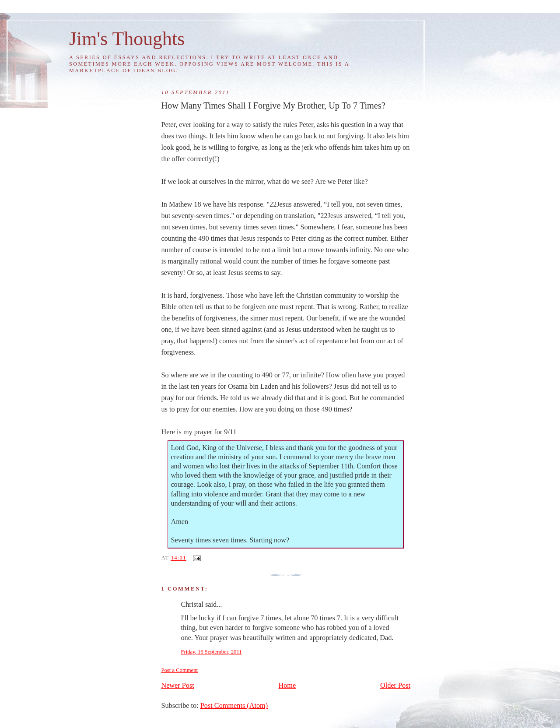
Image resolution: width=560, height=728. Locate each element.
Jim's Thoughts (127, 39)
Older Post (395, 686)
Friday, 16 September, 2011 (211, 652)
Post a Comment (179, 670)
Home (287, 686)
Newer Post (177, 686)
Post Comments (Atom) (234, 706)
